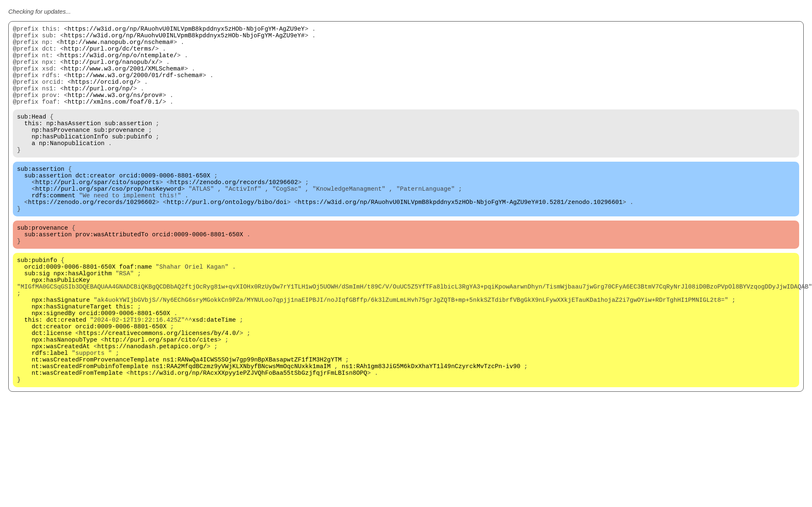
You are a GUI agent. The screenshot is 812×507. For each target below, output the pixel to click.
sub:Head (32, 138)
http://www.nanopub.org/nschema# (117, 46)
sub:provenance (119, 154)
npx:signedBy (53, 374)
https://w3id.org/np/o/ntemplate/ (118, 63)
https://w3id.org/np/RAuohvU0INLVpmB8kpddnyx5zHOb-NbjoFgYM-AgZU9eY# (184, 38)
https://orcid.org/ (104, 96)
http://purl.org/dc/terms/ (109, 55)
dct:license (52, 399)
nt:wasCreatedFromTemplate (77, 449)
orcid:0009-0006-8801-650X (165, 208)
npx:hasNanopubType (64, 407)
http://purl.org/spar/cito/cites (161, 407)
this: (34, 146)
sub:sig (37, 324)
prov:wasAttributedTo (112, 279)
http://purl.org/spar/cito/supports (97, 216)
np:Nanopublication (72, 171)
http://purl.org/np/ (98, 104)
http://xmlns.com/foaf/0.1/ (115, 121)
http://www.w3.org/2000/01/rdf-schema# (135, 88)
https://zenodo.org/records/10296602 (234, 216)
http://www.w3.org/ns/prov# (115, 113)
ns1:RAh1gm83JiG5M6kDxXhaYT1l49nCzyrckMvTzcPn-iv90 (431, 440)
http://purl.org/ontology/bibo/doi (227, 241)
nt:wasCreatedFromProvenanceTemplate (95, 432)
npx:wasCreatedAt (61, 415)
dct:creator (96, 208)
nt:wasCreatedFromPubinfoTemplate (90, 440)
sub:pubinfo (132, 163)
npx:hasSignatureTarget (72, 366)
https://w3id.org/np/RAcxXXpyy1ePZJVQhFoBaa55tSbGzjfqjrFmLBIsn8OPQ (249, 449)
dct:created (66, 382)
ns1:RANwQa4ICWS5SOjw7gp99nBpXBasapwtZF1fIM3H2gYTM (252, 432)
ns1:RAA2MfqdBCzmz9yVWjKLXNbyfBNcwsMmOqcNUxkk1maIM (241, 440)
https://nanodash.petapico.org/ (152, 415)
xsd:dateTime (214, 382)
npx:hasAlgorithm (83, 324)
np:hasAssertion (73, 146)
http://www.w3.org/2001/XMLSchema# (124, 80)
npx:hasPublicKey (61, 332)
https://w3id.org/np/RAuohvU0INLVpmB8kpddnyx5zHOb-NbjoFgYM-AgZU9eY (186, 30)
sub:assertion (128, 146)
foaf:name (135, 316)
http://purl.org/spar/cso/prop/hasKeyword (108, 225)
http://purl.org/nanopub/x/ (111, 71)
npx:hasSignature (61, 357)
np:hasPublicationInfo (70, 163)
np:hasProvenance (61, 154)
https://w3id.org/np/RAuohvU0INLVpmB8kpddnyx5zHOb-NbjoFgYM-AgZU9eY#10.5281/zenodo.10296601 (460, 241)
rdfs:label (50, 424)
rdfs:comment (53, 233)
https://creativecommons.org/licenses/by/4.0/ (159, 399)
